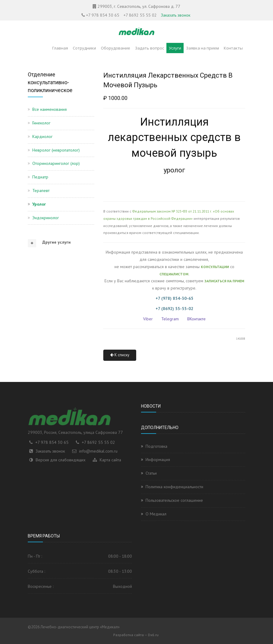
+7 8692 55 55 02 (140, 15)
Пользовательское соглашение (174, 500)
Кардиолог (42, 136)
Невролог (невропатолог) (56, 150)
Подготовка (156, 446)
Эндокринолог (46, 218)
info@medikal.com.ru (98, 451)
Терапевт (41, 191)
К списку (120, 355)
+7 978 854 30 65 (103, 15)
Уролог (39, 204)
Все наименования (50, 109)
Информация (158, 460)
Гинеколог (41, 123)
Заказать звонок (176, 15)
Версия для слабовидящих (61, 460)
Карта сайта (110, 460)
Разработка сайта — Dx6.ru (136, 635)
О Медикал (156, 514)
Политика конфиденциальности (174, 487)
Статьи (151, 473)
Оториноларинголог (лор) (56, 163)
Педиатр (40, 177)
